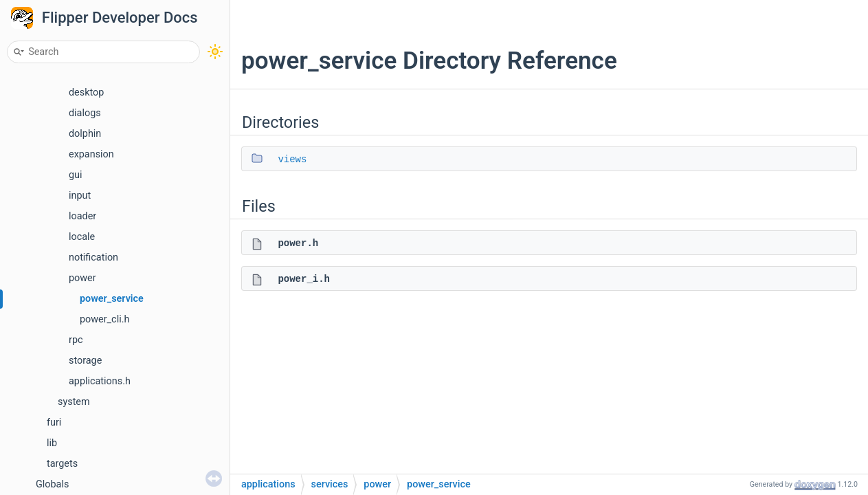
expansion (91, 154)
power (82, 278)
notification (93, 257)
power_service (112, 299)
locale (82, 237)
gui (76, 175)
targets (62, 464)
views (292, 159)
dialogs (85, 113)
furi (54, 422)
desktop (86, 92)
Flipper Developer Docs (120, 18)
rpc (76, 340)
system (74, 402)
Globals (52, 484)
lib (52, 443)
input (80, 196)
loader (82, 216)
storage (85, 361)
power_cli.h (104, 319)
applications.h (100, 381)
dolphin (85, 134)
